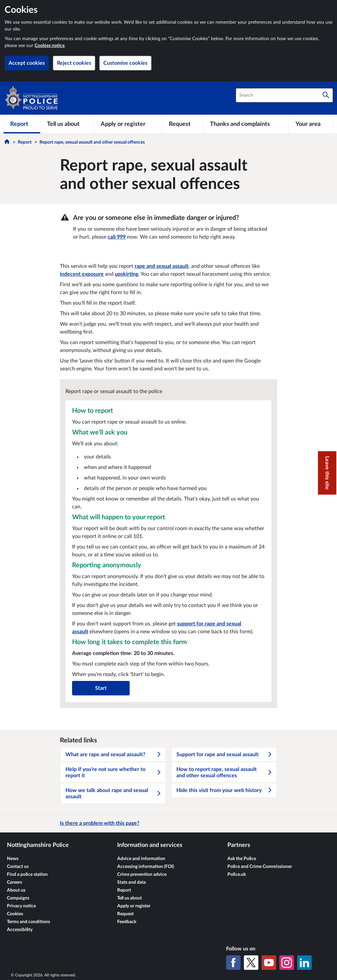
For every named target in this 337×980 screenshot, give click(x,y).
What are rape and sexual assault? (114, 755)
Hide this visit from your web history (224, 790)
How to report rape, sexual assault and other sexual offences (224, 772)
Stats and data (131, 882)
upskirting (127, 274)
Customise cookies (125, 63)
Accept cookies (27, 63)
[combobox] (284, 95)
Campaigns (18, 898)
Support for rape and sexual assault (224, 755)
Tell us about (130, 898)
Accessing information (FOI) (146, 867)
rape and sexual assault (162, 266)
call (117, 237)
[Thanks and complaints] (246, 124)
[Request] (183, 124)
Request (125, 914)
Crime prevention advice (142, 875)
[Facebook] (233, 963)
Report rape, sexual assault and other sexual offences (92, 142)
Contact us (18, 867)
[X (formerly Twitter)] (251, 963)
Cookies (15, 914)
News (13, 859)
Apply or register (134, 906)
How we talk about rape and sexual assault (114, 793)
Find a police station (27, 875)
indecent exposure (82, 274)
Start (101, 688)
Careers (14, 882)
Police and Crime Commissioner (260, 867)
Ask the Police (242, 859)
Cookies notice (50, 46)
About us (16, 890)
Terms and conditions (28, 922)
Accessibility (20, 930)
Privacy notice (21, 906)
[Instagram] (287, 963)
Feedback (127, 922)
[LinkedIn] (304, 963)
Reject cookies (74, 63)
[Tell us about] (67, 124)
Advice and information (141, 859)
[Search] (326, 95)
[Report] (22, 124)
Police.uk (237, 875)
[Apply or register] (128, 124)
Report (25, 142)
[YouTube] (269, 963)
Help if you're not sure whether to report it (114, 772)
